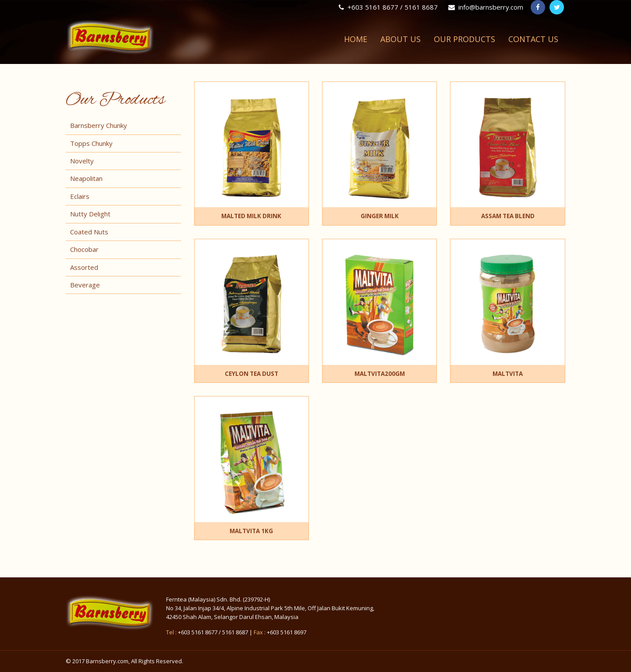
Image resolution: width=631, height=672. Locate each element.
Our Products (464, 39)
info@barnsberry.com (486, 7)
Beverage (85, 285)
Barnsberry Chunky (99, 125)
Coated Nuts (89, 232)
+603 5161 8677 (198, 632)
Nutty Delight (90, 214)
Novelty (82, 161)
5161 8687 (235, 632)
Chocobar (84, 249)
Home (356, 39)
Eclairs (80, 196)
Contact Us (533, 39)
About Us (401, 39)
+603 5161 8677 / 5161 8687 (388, 7)
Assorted (84, 267)
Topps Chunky (91, 143)
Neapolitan (86, 178)
